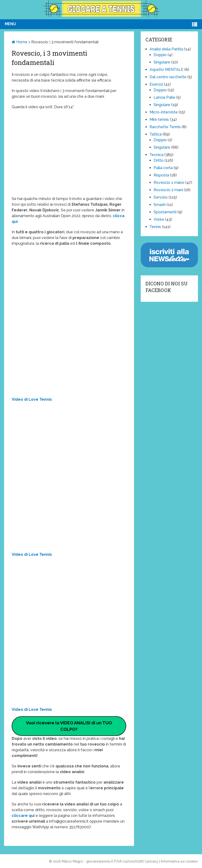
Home (20, 42)
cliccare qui (24, 816)
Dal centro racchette (168, 77)
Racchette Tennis (165, 127)
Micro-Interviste (164, 112)
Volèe (159, 219)
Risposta (161, 175)
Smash (160, 205)
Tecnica (156, 155)
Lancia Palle (164, 97)
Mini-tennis (159, 119)
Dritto (159, 160)
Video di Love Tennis (32, 399)
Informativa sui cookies (179, 861)
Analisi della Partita (166, 49)
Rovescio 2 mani (168, 190)
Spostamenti (165, 212)
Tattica (156, 134)
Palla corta (163, 168)
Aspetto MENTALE (166, 70)
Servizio (161, 197)
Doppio (160, 55)
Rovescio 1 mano (169, 183)
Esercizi (156, 84)
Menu (10, 24)
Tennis (155, 227)
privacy (153, 861)
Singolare (162, 62)
